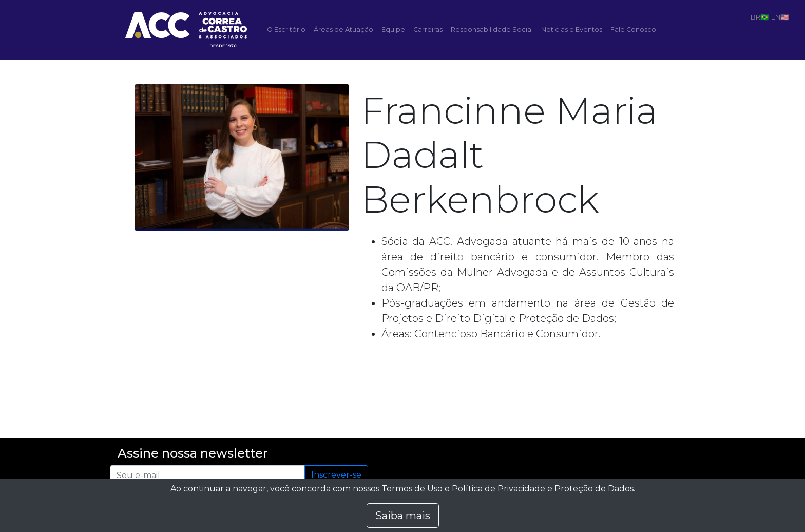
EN (776, 17)
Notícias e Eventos (572, 30)
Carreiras (428, 30)
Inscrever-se (336, 475)
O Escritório (286, 30)
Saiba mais (403, 516)
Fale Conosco (633, 30)
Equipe (393, 30)
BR (755, 17)
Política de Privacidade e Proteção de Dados (543, 489)
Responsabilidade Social (492, 30)
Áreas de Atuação (343, 30)
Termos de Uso (412, 489)
